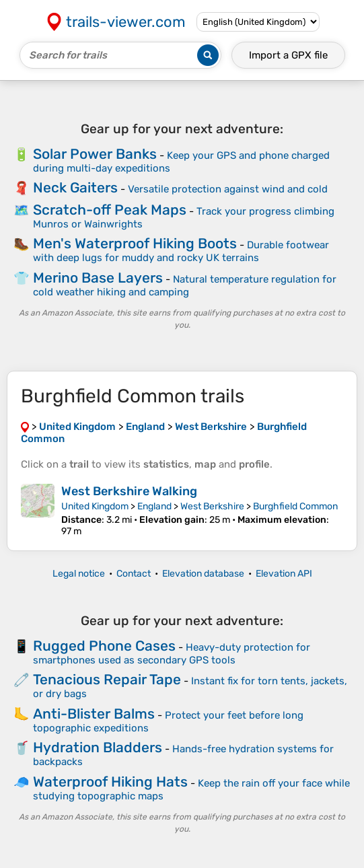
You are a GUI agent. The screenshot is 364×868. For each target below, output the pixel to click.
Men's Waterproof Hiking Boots (135, 243)
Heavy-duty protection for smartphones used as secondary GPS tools (172, 654)
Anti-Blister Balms (94, 714)
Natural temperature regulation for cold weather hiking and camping (185, 286)
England (154, 506)
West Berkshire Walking (129, 491)
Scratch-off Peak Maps (110, 210)
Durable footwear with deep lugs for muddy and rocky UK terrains (181, 251)
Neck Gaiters (75, 187)
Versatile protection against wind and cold (228, 189)
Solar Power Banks (95, 154)
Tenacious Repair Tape (107, 679)
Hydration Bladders (98, 747)
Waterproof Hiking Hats (110, 782)
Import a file (288, 55)
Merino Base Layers (98, 278)
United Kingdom (95, 506)
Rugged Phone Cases (104, 646)
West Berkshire (212, 506)
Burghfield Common (295, 506)
